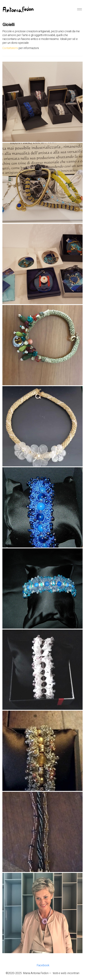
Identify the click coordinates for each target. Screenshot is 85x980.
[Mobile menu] (79, 9)
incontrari (73, 973)
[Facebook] (43, 965)
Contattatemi (10, 48)
